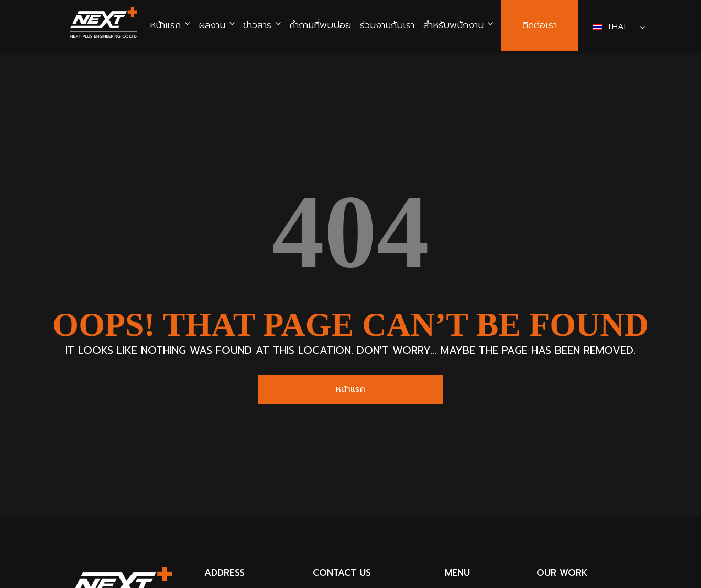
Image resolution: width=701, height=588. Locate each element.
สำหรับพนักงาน (453, 25)
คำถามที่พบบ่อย (320, 25)
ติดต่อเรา (540, 25)
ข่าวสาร (257, 25)
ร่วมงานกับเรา (387, 25)
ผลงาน (212, 25)
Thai (611, 27)
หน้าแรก (165, 25)
